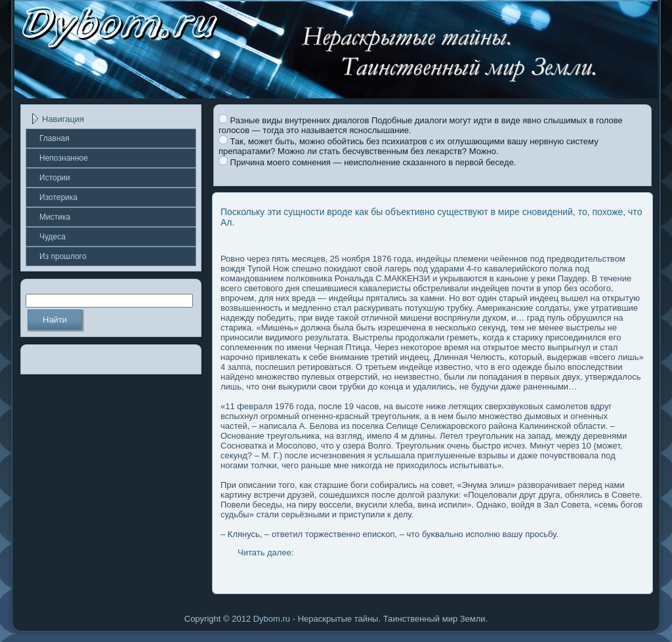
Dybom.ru (272, 619)
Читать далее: (266, 552)
